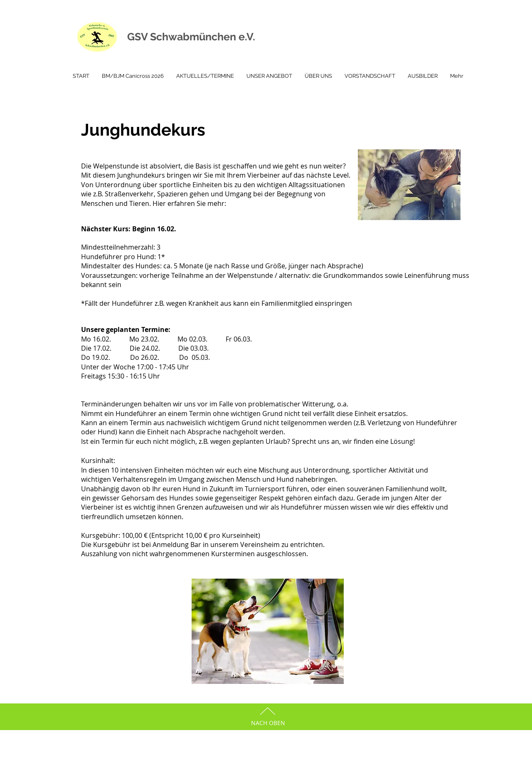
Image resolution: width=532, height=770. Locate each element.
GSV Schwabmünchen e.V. (191, 37)
